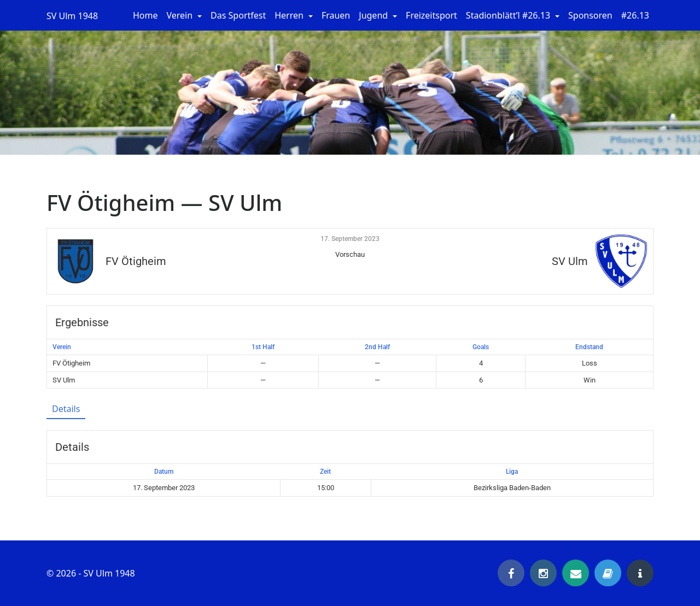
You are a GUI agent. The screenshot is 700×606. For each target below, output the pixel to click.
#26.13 (635, 15)
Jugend (374, 15)
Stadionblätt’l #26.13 (509, 15)
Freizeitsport (431, 15)
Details (66, 409)
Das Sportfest (238, 15)
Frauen (336, 15)
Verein (181, 15)
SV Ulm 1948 (72, 16)
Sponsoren (590, 15)
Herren (290, 15)
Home (145, 15)
